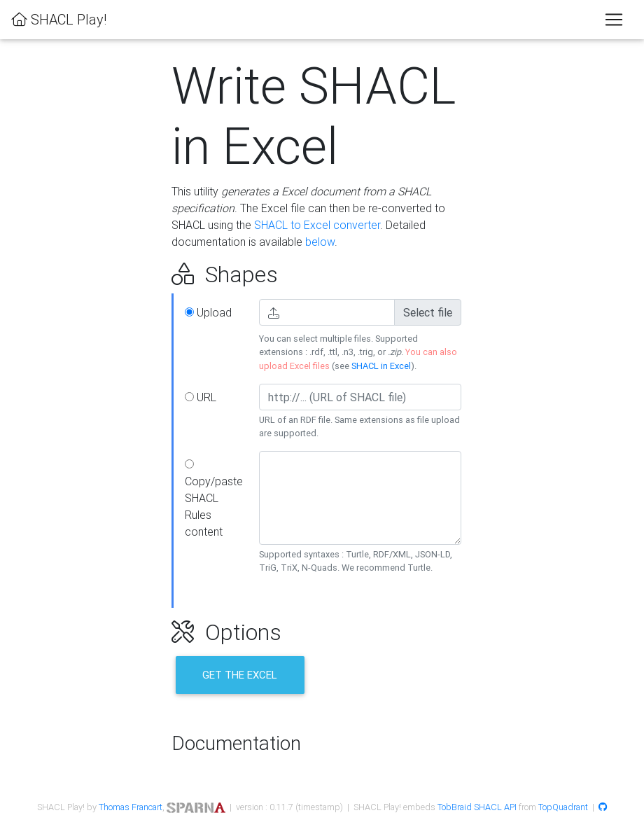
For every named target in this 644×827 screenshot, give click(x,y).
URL (201, 397)
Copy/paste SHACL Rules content (214, 499)
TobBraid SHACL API (477, 807)
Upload (208, 312)
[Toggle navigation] (614, 20)
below (320, 242)
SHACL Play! (59, 19)
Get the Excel (240, 675)
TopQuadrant (563, 807)
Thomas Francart (131, 807)
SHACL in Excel (381, 366)
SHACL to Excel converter (317, 225)
